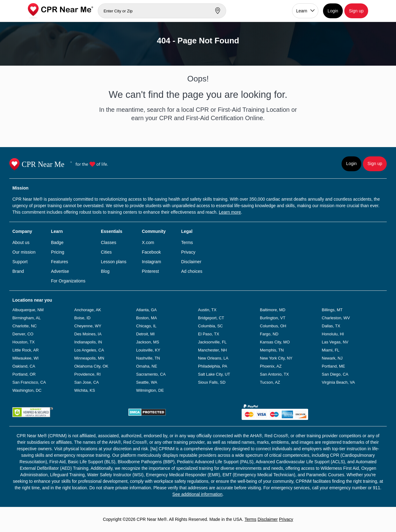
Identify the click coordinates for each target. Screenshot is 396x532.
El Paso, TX (209, 334)
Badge (57, 242)
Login (333, 11)
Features (60, 262)
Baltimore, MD (273, 310)
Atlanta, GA (146, 310)
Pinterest (150, 271)
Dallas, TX (331, 326)
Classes (109, 242)
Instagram (151, 262)
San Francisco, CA (29, 382)
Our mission (24, 252)
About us (21, 242)
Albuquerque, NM (28, 310)
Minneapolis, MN (89, 358)
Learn (302, 11)
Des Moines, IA (88, 334)
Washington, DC (27, 390)
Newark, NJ (332, 358)
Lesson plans (114, 262)
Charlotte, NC (25, 326)
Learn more (230, 212)
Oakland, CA (24, 366)
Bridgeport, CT (211, 318)
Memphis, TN (272, 350)
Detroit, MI (145, 334)
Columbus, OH (273, 326)
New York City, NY (276, 358)
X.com (148, 242)
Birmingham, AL (27, 318)
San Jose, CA (87, 382)
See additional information (197, 494)
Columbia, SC (210, 326)
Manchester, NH (212, 350)
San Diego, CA (335, 374)
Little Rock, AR (26, 350)
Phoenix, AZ (271, 366)
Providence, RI (87, 374)
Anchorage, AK (88, 310)
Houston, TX (24, 342)
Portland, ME (333, 366)
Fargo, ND (269, 334)
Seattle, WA (147, 382)
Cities (106, 252)
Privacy (188, 252)
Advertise (60, 271)
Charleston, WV (336, 318)
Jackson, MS (148, 342)
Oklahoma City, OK (91, 366)
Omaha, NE (147, 366)
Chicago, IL (146, 326)
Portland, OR (24, 374)
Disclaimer (191, 262)
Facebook (151, 252)
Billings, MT (332, 310)
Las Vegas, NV (335, 342)
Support (20, 262)
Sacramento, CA (151, 374)
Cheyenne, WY (88, 326)
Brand (18, 271)
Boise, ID (82, 318)
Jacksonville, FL (212, 342)
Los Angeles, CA (89, 350)
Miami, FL (331, 350)
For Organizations (68, 281)
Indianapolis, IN (88, 342)
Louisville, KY (148, 350)
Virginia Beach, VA (338, 382)
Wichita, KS (85, 390)
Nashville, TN (148, 358)
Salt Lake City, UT (214, 374)
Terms (187, 242)
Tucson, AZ (270, 382)
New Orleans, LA (213, 358)
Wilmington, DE (150, 390)
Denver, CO (23, 334)
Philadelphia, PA (213, 366)
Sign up (356, 11)
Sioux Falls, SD (212, 382)
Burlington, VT (273, 318)
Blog (105, 271)
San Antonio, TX (274, 374)
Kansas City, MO (275, 342)
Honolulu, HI (333, 334)
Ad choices (192, 271)
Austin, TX (207, 310)
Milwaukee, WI (26, 358)
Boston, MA (146, 318)
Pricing (58, 252)
